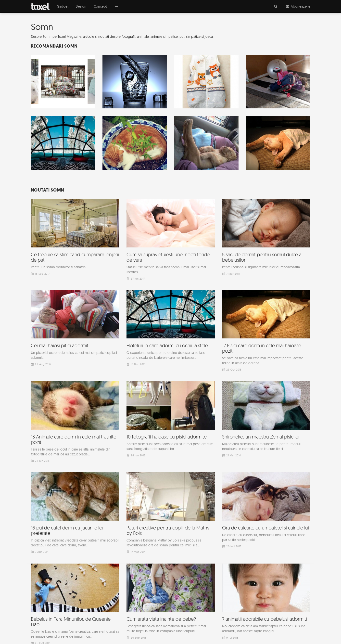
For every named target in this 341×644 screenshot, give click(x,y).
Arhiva (249, 632)
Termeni (285, 632)
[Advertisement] (171, 544)
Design (81, 6)
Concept (100, 6)
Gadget (63, 6)
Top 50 (266, 632)
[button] (116, 6)
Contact (304, 632)
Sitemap (230, 632)
